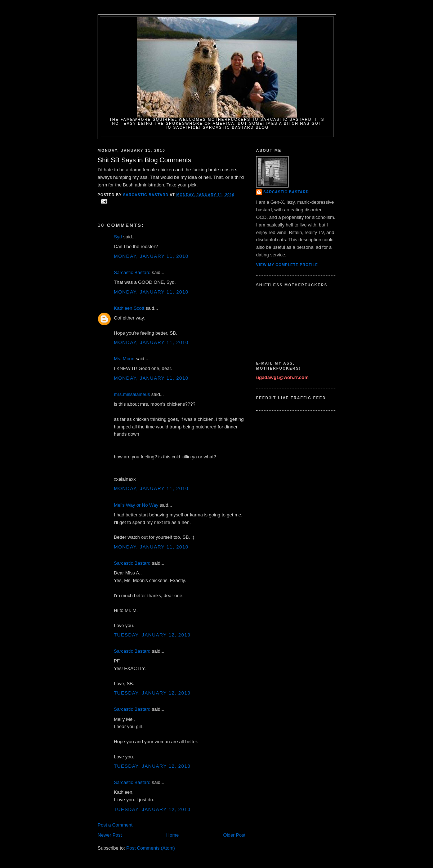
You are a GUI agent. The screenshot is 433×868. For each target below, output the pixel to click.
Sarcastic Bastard (132, 272)
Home (173, 835)
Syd (118, 237)
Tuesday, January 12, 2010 (152, 635)
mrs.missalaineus (132, 394)
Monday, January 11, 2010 (151, 256)
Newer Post (110, 835)
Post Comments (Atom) (151, 848)
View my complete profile (287, 265)
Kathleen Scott (129, 308)
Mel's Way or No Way (136, 505)
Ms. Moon (124, 359)
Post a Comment (115, 825)
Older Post (234, 835)
